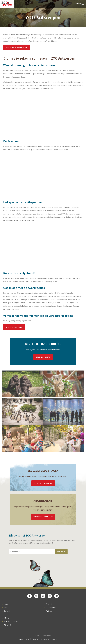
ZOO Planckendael (11, 621)
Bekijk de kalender (14, 327)
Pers (6, 608)
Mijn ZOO (7, 625)
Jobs (6, 604)
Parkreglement (24, 639)
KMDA (6, 618)
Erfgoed (49, 604)
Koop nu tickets (43, 357)
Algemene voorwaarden (40, 639)
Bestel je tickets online (16, 47)
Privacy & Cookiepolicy (59, 639)
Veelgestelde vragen (43, 483)
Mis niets (61, 552)
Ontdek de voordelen (43, 517)
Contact (7, 611)
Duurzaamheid (51, 608)
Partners (49, 611)
